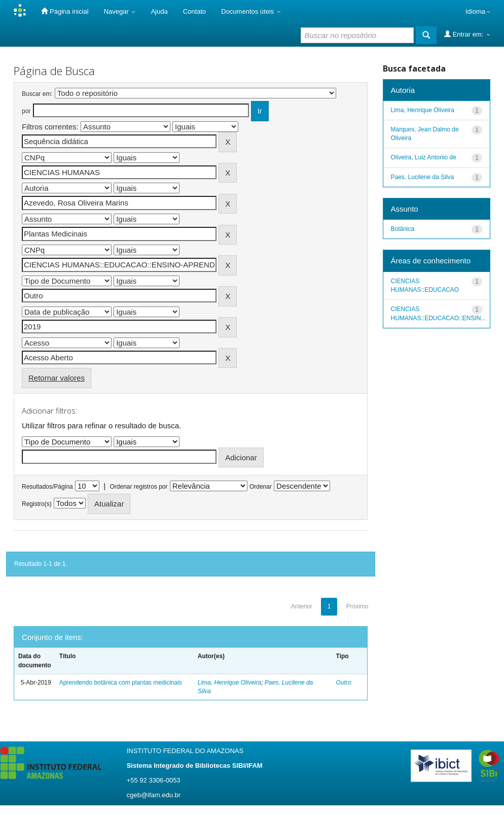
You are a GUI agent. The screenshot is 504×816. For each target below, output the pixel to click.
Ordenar (261, 487)
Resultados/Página (47, 487)
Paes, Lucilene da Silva (423, 177)
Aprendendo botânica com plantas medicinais (121, 683)
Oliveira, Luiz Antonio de (424, 157)
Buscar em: (37, 94)
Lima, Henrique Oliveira (229, 683)
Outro (344, 683)
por (26, 111)
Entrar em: (467, 34)
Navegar (120, 11)
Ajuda (159, 11)
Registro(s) (37, 504)
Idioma (478, 11)
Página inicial (65, 11)
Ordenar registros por (138, 487)
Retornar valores (57, 378)
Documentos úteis (251, 11)
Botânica (403, 229)
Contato (195, 11)
